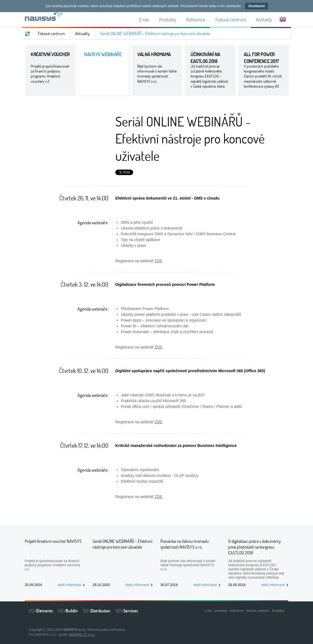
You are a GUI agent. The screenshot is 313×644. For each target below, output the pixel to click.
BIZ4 (41, 611)
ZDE (158, 261)
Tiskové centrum (51, 34)
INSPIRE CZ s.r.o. (82, 635)
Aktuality (82, 34)
